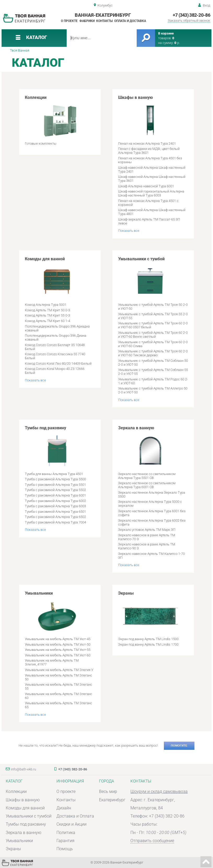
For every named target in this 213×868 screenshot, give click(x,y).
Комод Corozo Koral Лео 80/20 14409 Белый (58, 363)
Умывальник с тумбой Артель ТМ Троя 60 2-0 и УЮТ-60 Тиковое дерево (153, 353)
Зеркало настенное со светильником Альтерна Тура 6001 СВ (147, 485)
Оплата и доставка (130, 21)
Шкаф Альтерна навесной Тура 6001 (146, 186)
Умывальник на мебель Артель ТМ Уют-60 (58, 655)
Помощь (65, 849)
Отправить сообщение (152, 841)
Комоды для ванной (57, 278)
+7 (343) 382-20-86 (191, 15)
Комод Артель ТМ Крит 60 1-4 (47, 321)
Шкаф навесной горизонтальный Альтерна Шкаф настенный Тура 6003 (151, 193)
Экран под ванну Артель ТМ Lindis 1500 (148, 639)
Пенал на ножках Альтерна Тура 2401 (147, 143)
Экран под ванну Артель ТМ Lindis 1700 (148, 644)
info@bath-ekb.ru (24, 769)
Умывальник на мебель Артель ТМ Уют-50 (58, 644)
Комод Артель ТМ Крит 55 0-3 (47, 315)
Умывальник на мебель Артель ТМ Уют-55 (58, 650)
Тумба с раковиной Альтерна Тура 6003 (55, 506)
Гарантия (65, 841)
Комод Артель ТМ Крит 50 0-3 (47, 310)
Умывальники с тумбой (150, 278)
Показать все (129, 231)
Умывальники (57, 612)
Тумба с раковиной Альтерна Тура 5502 (55, 490)
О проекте (69, 21)
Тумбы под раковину (57, 447)
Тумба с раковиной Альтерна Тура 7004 (55, 522)
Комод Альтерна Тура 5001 (46, 305)
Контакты (104, 21)
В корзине (166, 33)
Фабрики (87, 21)
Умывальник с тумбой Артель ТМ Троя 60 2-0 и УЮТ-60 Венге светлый (153, 335)
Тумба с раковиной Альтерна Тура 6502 (55, 517)
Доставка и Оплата (75, 816)
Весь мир (108, 791)
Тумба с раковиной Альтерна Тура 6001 (55, 495)
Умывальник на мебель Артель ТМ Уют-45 (58, 639)
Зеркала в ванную (150, 447)
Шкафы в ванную (150, 116)
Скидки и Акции (71, 824)
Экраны (150, 612)
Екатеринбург (112, 800)
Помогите (179, 746)
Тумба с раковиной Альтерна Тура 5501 (55, 485)
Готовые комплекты (41, 143)
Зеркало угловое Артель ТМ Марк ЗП (147, 530)
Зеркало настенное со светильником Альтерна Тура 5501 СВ (147, 476)
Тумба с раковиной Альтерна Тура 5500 (55, 479)
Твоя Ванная (20, 50)
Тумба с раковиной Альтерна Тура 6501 (55, 512)
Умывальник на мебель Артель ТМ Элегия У (59, 670)
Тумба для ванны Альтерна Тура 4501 (54, 474)
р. (177, 43)
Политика (66, 833)
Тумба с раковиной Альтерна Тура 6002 (55, 501)
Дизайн (64, 808)
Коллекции (57, 116)
